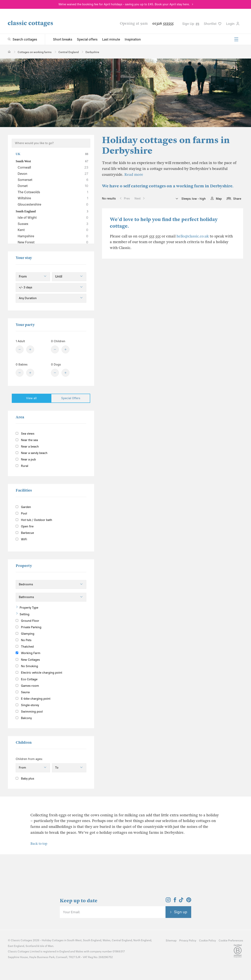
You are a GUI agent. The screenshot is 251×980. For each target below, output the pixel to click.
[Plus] (30, 349)
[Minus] (20, 349)
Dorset (53, 186)
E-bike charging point (33, 699)
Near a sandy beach (32, 453)
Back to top (39, 844)
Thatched (25, 647)
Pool (21, 513)
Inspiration (133, 39)
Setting (25, 614)
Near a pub (26, 459)
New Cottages (31, 659)
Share (237, 199)
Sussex (53, 224)
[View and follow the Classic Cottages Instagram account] (168, 901)
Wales (106, 940)
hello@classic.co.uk (193, 236)
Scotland (31, 946)
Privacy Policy (188, 941)
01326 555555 (163, 23)
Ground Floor (27, 621)
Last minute (111, 39)
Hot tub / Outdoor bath (34, 520)
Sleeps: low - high (193, 199)
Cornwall (53, 167)
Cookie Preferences (231, 941)
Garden (23, 507)
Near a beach (27, 447)
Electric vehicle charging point (39, 673)
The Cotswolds (53, 192)
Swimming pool (29, 712)
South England (52, 211)
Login (233, 24)
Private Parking (29, 627)
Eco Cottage (27, 679)
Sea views (25, 434)
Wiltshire (53, 198)
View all (31, 398)
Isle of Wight (53, 217)
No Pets (24, 640)
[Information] (44, 659)
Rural (22, 466)
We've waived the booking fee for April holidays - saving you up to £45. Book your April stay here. (124, 4)
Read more (134, 175)
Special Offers (71, 398)
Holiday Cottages (53, 940)
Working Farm (28, 653)
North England (142, 940)
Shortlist (213, 24)
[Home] (9, 52)
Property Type (29, 608)
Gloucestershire (53, 204)
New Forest (53, 242)
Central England (122, 940)
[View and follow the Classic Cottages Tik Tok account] (181, 901)
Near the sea (27, 440)
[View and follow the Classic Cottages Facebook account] (175, 901)
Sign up (181, 912)
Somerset (53, 180)
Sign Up (191, 24)
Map (219, 199)
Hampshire (53, 236)
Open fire (25, 526)
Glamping (25, 634)
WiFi (21, 539)
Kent (53, 230)
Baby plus (25, 779)
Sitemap (171, 941)
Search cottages (25, 39)
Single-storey (27, 705)
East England (16, 946)
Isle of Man (46, 946)
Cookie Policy (207, 941)
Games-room (27, 686)
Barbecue (25, 533)
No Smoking (27, 666)
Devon (53, 174)
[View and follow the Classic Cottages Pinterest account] (189, 901)
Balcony (24, 718)
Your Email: (71, 912)
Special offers (87, 39)
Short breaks (63, 39)
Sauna (23, 692)
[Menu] (236, 39)
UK (52, 154)
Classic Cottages (21, 940)
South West (52, 161)
